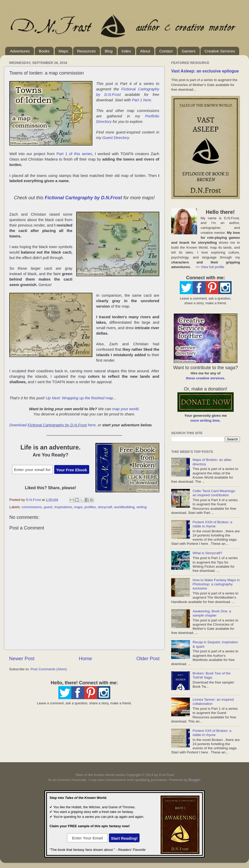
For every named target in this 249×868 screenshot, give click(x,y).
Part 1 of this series (74, 154)
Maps (63, 51)
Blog (109, 51)
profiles (90, 507)
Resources (86, 51)
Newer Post (22, 658)
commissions (32, 507)
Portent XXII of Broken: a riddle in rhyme (212, 733)
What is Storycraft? (207, 553)
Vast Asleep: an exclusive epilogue (205, 71)
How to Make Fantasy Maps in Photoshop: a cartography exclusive (216, 584)
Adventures (20, 51)
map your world (125, 409)
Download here (53, 425)
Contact (166, 51)
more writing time (205, 420)
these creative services (205, 378)
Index (126, 51)
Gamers (188, 51)
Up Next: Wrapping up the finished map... (81, 398)
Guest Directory (116, 138)
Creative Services (220, 51)
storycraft (105, 507)
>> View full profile (210, 267)
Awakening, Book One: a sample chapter (212, 613)
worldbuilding (124, 507)
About (145, 51)
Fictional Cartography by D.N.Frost (83, 198)
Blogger (194, 780)
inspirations (63, 507)
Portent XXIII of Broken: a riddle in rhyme (212, 524)
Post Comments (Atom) (49, 669)
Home (85, 658)
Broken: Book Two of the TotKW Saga (212, 675)
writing (141, 507)
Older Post (148, 658)
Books (44, 51)
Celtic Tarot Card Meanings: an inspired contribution (214, 493)
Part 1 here (141, 100)
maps (78, 507)
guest (48, 507)
